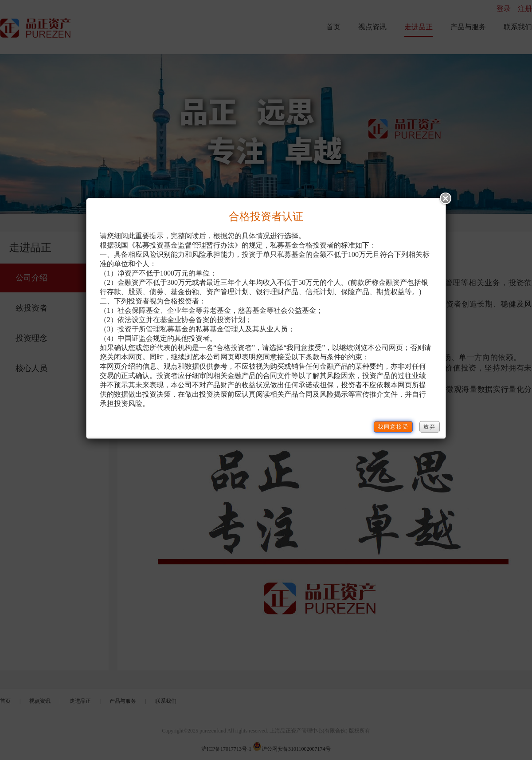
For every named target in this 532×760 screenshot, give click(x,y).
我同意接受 (393, 427)
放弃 (430, 427)
